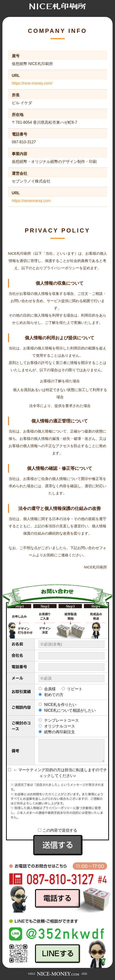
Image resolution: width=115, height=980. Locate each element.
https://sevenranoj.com (31, 201)
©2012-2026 (57, 974)
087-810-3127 (24, 142)
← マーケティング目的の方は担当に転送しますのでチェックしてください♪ (57, 773)
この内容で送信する (58, 830)
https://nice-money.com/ (32, 83)
